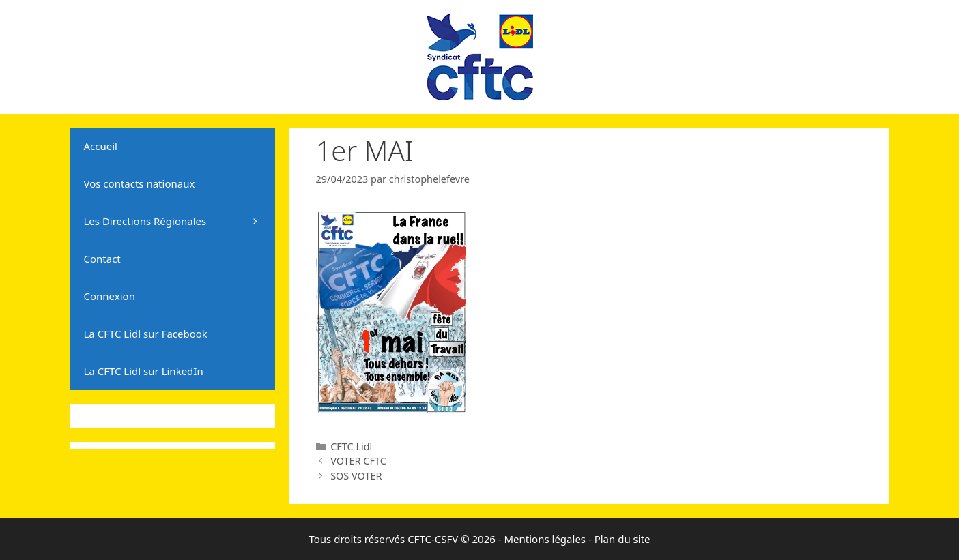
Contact (102, 259)
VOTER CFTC (358, 461)
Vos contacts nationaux (140, 183)
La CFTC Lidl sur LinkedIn (144, 371)
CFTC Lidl (351, 446)
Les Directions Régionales (180, 221)
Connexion (110, 296)
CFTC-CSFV (433, 539)
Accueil (101, 146)
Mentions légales (545, 539)
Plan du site (622, 539)
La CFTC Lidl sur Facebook (146, 334)
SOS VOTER (356, 476)
